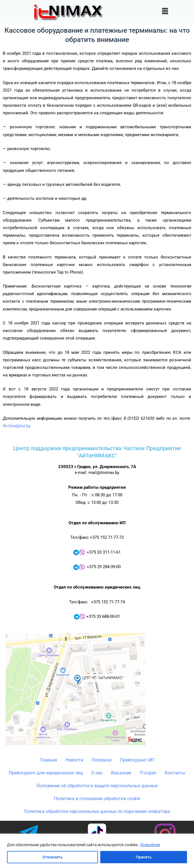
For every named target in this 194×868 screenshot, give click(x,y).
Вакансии (121, 773)
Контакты (175, 773)
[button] (165, 11)
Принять (144, 857)
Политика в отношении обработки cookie (97, 799)
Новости (74, 760)
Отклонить (53, 857)
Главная (49, 760)
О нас (97, 773)
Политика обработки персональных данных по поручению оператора (97, 811)
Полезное (101, 760)
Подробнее (150, 845)
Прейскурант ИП (137, 760)
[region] (97, 851)
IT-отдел (148, 773)
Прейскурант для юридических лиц (46, 773)
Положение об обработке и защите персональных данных (97, 786)
